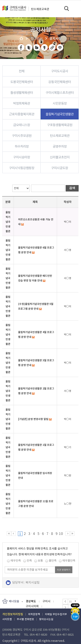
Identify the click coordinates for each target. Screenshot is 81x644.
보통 (40, 561)
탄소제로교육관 (40, 9)
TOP (75, 617)
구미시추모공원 (22, 136)
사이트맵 (7, 619)
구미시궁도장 (60, 168)
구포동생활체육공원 (60, 125)
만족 (29, 561)
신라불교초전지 (60, 157)
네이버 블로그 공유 (37, 47)
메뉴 (75, 8)
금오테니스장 (22, 125)
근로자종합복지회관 (22, 114)
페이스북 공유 (21, 47)
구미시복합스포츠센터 (60, 93)
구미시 (46, 601)
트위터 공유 (29, 47)
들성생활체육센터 (22, 93)
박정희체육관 (22, 103)
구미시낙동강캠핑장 (22, 168)
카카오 (75, 610)
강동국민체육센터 (60, 82)
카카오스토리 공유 (45, 47)
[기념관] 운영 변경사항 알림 (33, 419)
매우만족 (16, 561)
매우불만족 (69, 561)
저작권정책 (34, 614)
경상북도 (31, 601)
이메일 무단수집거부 (56, 614)
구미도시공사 (14, 10)
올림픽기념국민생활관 (60, 114)
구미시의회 (32, 606)
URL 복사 (52, 47)
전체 (22, 71)
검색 (67, 9)
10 (61, 534)
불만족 (53, 561)
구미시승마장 (22, 157)
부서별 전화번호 (25, 619)
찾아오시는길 (46, 619)
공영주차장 (60, 146)
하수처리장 (22, 146)
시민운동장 (60, 103)
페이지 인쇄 (60, 47)
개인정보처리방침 (13, 614)
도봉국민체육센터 (22, 82)
